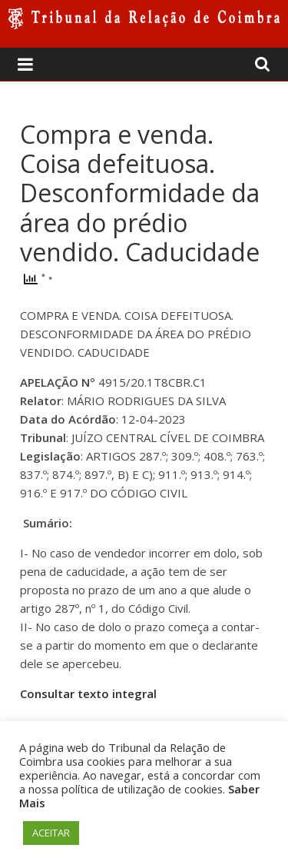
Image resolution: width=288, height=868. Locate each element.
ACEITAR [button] (51, 833)
